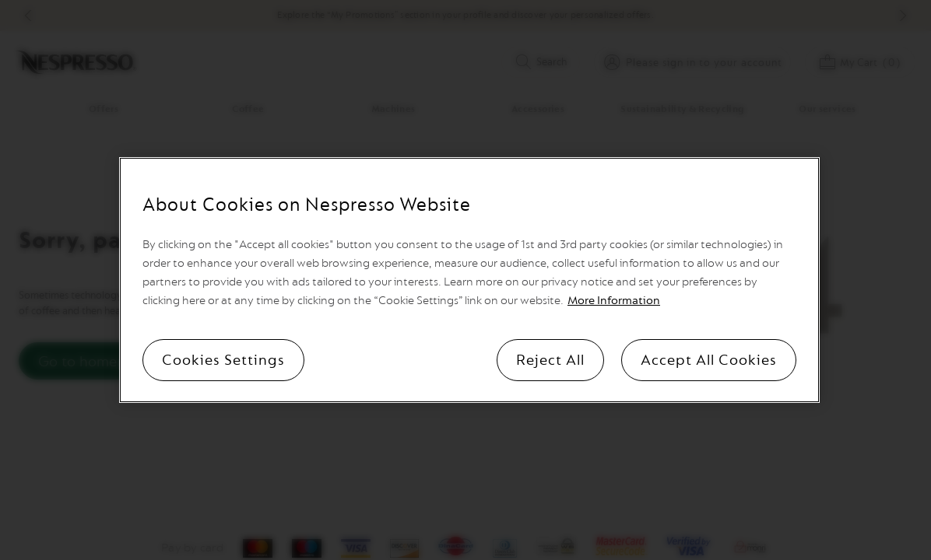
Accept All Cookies (709, 360)
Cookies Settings (223, 360)
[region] (469, 280)
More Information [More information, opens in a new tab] (614, 301)
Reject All (550, 360)
